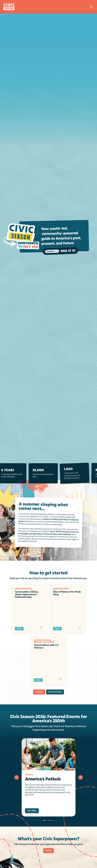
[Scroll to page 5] (53, 820)
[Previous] (17, 777)
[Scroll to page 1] (44, 820)
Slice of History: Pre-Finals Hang (67, 593)
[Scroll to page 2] (46, 820)
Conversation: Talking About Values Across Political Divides (27, 594)
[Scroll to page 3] (49, 820)
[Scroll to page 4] (51, 820)
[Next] (81, 777)
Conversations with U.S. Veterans (47, 646)
